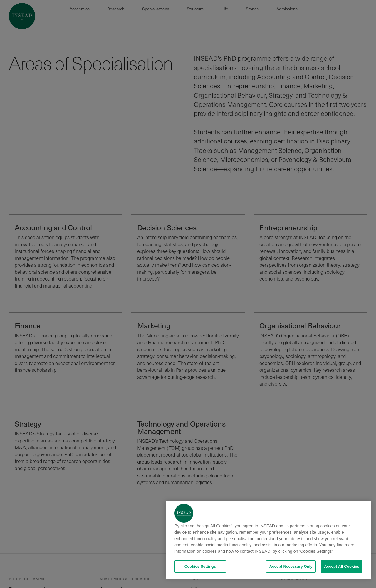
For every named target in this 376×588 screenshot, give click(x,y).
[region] (268, 540)
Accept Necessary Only (291, 566)
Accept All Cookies (342, 566)
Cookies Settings (200, 566)
